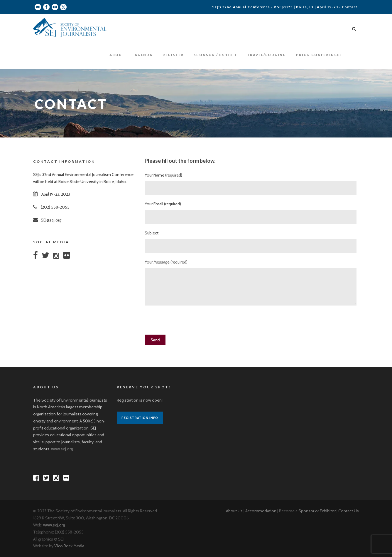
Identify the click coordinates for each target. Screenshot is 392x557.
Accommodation (261, 511)
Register (173, 55)
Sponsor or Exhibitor (317, 511)
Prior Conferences (319, 55)
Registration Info (140, 418)
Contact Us (349, 511)
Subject (252, 242)
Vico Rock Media (69, 546)
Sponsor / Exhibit (215, 55)
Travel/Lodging (267, 55)
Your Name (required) (252, 184)
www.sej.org (62, 449)
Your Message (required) (252, 284)
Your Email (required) (252, 213)
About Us (234, 511)
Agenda (144, 55)
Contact (350, 7)
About (117, 55)
